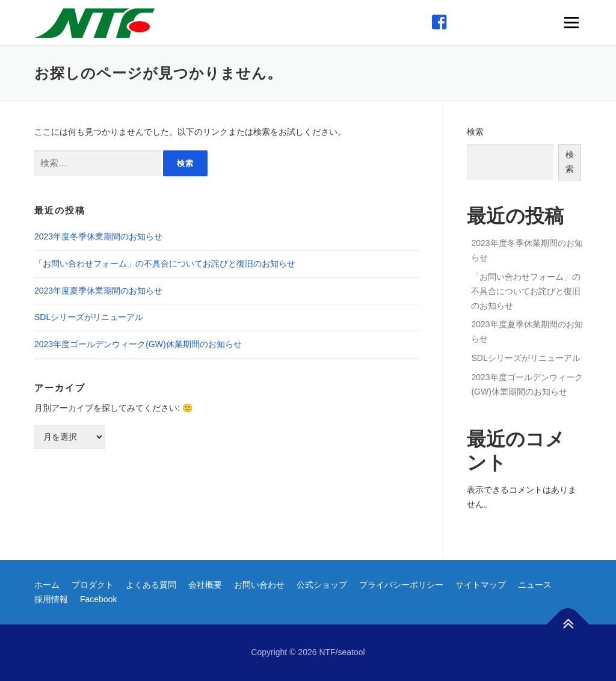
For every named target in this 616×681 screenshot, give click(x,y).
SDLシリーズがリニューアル (89, 317)
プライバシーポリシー (401, 585)
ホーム (47, 585)
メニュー (571, 22)
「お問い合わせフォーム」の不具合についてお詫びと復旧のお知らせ (165, 263)
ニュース (535, 585)
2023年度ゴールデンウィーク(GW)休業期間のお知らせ (138, 344)
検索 (475, 132)
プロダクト (93, 585)
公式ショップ (322, 585)
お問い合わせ (259, 585)
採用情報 (51, 599)
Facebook (98, 599)
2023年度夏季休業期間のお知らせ (98, 291)
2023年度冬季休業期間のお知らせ (98, 236)
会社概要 (205, 585)
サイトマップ (481, 585)
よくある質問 (151, 585)
